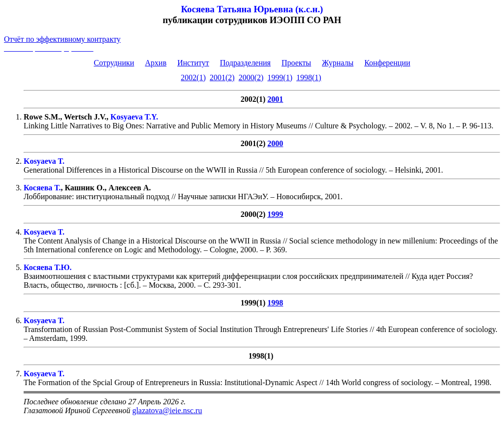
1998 (275, 303)
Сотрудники (114, 63)
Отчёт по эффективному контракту (62, 39)
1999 (275, 214)
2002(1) (193, 77)
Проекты (296, 63)
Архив (156, 63)
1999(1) (280, 77)
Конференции (387, 63)
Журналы (338, 63)
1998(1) (309, 77)
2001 (275, 99)
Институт (193, 63)
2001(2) (222, 77)
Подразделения (245, 63)
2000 (275, 143)
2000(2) (251, 77)
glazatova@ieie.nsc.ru (167, 410)
